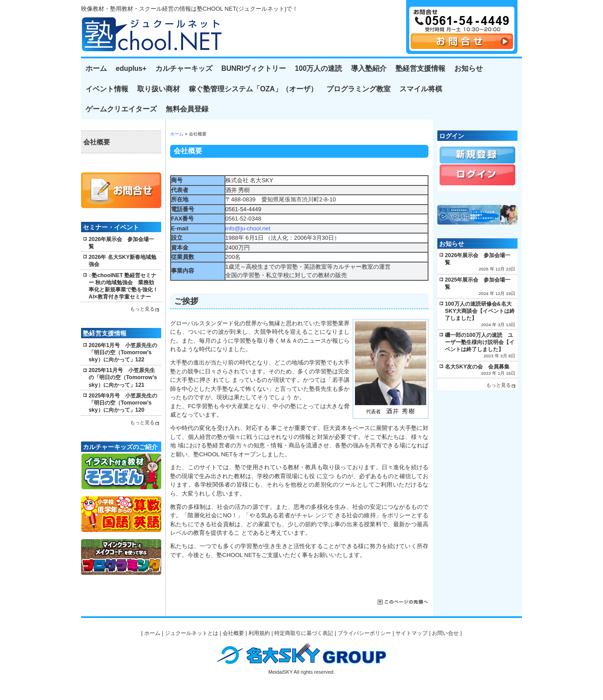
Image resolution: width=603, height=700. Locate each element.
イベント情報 (107, 89)
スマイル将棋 (421, 89)
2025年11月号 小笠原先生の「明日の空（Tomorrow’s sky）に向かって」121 (123, 377)
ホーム (96, 68)
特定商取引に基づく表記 (304, 633)
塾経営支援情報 (420, 68)
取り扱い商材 (159, 89)
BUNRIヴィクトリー (254, 68)
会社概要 (97, 142)
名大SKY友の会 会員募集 (477, 367)
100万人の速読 (318, 68)
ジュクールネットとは (191, 633)
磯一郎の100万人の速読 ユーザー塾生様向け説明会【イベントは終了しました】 (480, 342)
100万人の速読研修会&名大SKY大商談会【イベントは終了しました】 (480, 311)
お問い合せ (445, 633)
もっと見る (142, 309)
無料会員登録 (187, 109)
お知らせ (469, 68)
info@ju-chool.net (248, 228)
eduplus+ (131, 68)
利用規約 (259, 633)
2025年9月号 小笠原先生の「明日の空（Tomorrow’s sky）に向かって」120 (123, 403)
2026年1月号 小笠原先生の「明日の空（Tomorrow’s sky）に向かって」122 (123, 352)
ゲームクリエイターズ (121, 109)
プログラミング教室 (359, 89)
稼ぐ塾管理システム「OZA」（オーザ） (253, 89)
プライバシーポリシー (364, 633)
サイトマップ (412, 633)
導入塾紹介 (369, 68)
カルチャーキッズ (184, 68)
